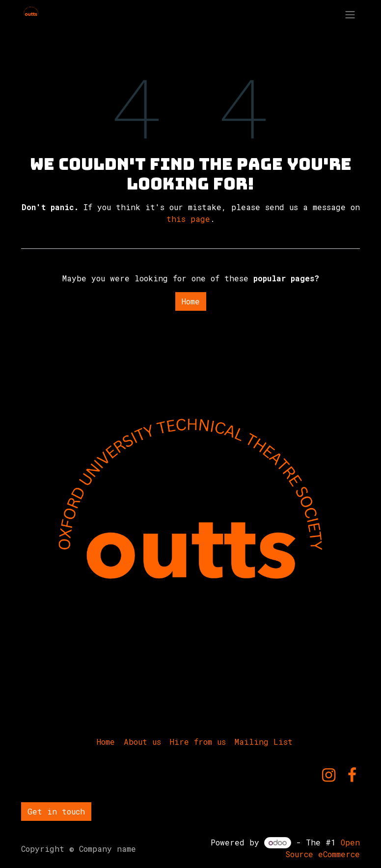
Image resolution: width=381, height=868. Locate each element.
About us (142, 742)
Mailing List (264, 742)
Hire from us (198, 742)
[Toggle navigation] (350, 14)
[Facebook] (352, 775)
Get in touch (56, 811)
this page (188, 219)
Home (191, 301)
